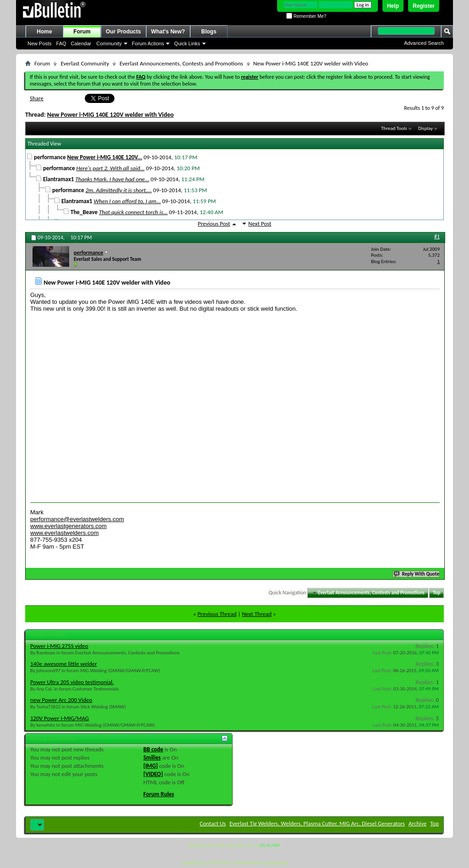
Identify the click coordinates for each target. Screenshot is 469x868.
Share (37, 98)
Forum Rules (159, 794)
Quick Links (187, 43)
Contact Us (213, 823)
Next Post (260, 224)
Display (425, 128)
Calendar (81, 43)
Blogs (209, 32)
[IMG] (151, 766)
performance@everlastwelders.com (77, 519)
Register (424, 6)
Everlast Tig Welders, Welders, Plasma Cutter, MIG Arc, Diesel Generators (317, 823)
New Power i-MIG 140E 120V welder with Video (111, 115)
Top (436, 593)
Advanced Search (424, 43)
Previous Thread (217, 614)
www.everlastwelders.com (65, 533)
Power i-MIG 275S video (59, 646)
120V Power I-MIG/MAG (60, 718)
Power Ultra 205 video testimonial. (72, 682)
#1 (437, 237)
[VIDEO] (153, 774)
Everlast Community (85, 63)
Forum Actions (148, 43)
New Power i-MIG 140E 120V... (105, 157)
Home (44, 32)
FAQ (61, 43)
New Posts (40, 43)
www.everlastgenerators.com (68, 526)
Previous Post (214, 224)
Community (109, 43)
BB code (153, 749)
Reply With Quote (417, 574)
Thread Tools (394, 128)
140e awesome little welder (64, 664)
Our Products (123, 32)
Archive (417, 823)
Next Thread (257, 614)
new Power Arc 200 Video (61, 700)
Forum (82, 32)
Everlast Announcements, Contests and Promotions (181, 63)
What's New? (168, 32)
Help (393, 6)
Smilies (152, 757)
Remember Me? (306, 16)
